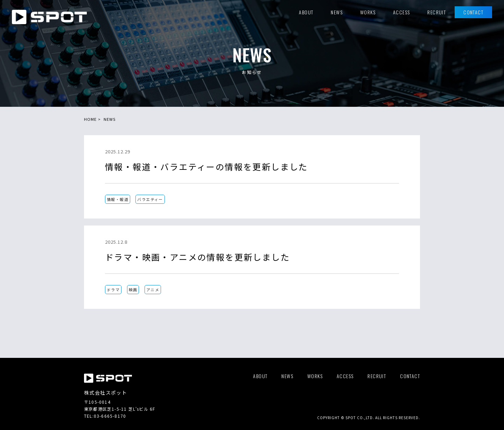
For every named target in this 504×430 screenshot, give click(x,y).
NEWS (110, 119)
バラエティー (150, 199)
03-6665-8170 (110, 416)
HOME (90, 119)
